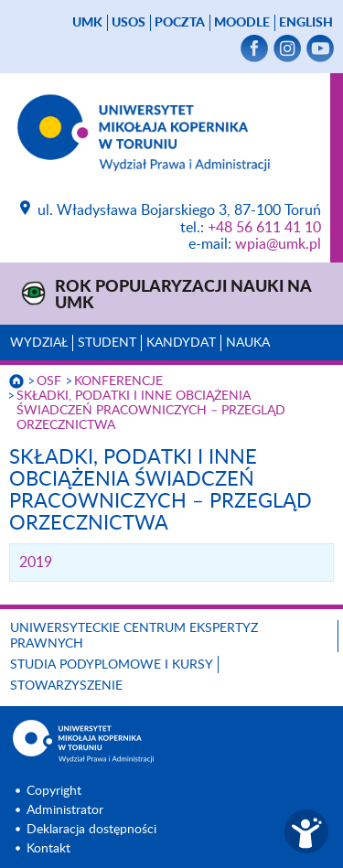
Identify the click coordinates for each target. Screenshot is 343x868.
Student (107, 343)
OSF (49, 381)
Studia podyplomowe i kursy (112, 665)
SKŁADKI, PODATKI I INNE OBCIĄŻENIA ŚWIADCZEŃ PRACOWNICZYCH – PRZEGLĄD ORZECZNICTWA (151, 411)
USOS (129, 23)
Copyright (54, 791)
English (306, 23)
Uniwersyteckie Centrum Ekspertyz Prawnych (134, 636)
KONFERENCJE (118, 381)
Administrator (65, 810)
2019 (36, 563)
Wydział (39, 343)
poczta (180, 23)
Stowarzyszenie (66, 686)
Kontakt (48, 849)
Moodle (242, 23)
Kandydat (181, 343)
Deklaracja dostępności (91, 830)
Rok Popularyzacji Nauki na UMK (183, 295)
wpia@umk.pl (278, 244)
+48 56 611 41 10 (264, 228)
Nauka (248, 343)
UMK (87, 23)
